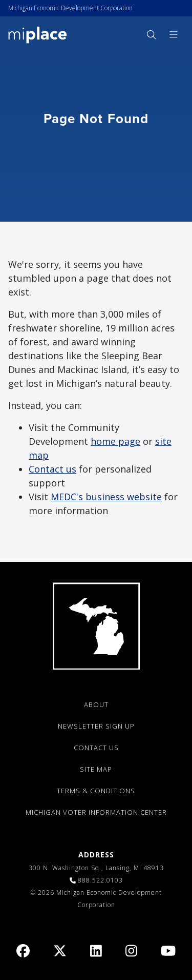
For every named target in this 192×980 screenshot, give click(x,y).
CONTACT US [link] (96, 748)
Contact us (52, 469)
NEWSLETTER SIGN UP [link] (96, 726)
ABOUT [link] (96, 704)
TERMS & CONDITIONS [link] (96, 791)
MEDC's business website (106, 497)
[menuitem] (151, 35)
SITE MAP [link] (96, 769)
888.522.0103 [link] (100, 880)
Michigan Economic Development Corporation (70, 8)
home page (115, 441)
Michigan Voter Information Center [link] (96, 812)
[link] (38, 34)
